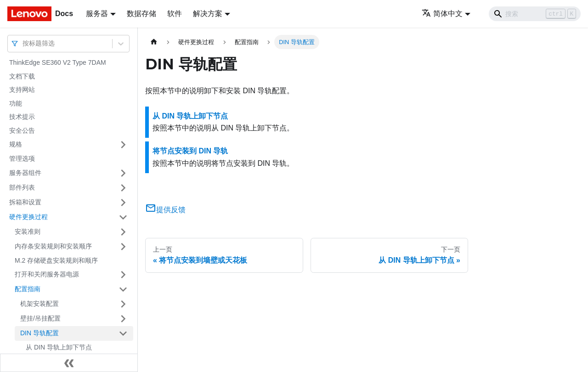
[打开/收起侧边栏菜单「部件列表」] (123, 188)
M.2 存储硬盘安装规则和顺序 (56, 260)
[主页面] (154, 42)
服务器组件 (25, 173)
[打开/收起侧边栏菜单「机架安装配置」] (123, 304)
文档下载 (22, 76)
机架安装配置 (40, 304)
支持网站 (22, 90)
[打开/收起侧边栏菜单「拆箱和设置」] (123, 203)
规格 (16, 144)
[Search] (535, 14)
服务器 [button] (97, 14)
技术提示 (22, 117)
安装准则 (28, 231)
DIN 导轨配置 (40, 333)
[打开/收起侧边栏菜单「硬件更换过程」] (123, 217)
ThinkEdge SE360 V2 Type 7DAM (58, 62)
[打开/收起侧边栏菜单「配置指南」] (123, 289)
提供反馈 (165, 210)
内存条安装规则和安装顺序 (53, 246)
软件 (175, 14)
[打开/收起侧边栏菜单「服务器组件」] (123, 173)
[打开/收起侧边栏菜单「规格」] (123, 145)
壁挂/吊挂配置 (40, 318)
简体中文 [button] (442, 14)
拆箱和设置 (25, 202)
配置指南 (28, 289)
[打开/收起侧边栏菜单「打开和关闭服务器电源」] (123, 275)
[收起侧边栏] (69, 363)
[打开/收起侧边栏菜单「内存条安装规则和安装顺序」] (123, 247)
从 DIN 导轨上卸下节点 (59, 347)
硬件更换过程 (28, 217)
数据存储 (141, 14)
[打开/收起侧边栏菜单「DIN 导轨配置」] (123, 333)
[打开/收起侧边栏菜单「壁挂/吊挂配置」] (123, 319)
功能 (16, 103)
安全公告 (22, 130)
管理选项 (22, 158)
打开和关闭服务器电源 (47, 274)
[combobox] (23, 43)
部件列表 (22, 187)
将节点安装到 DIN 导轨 (190, 151)
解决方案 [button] (208, 14)
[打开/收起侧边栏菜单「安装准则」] (123, 232)
